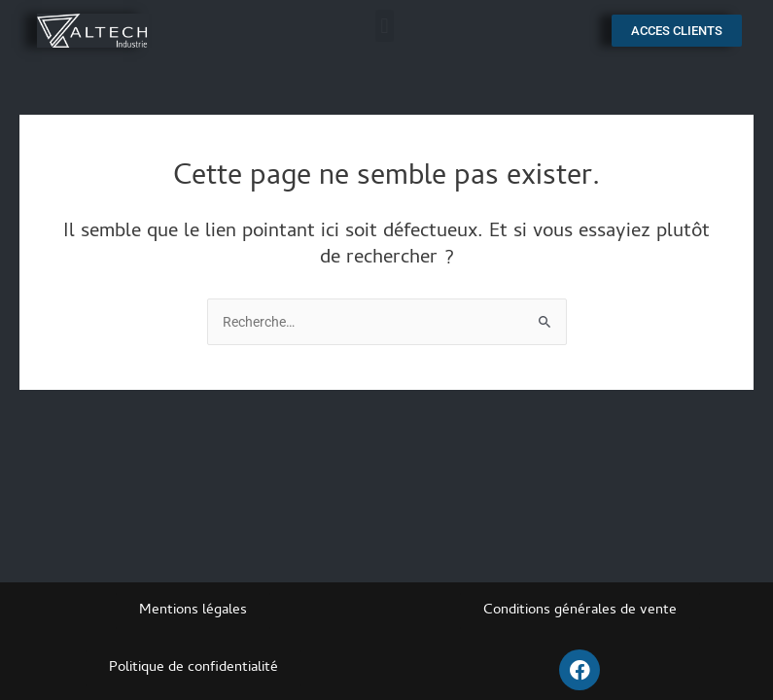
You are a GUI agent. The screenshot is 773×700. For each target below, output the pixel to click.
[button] (385, 26)
